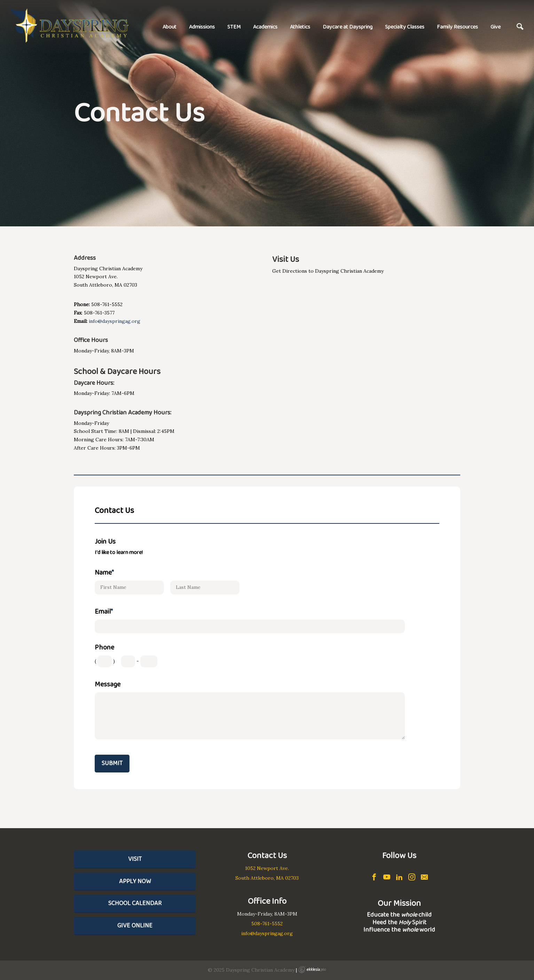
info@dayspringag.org (115, 321)
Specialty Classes (405, 27)
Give (496, 27)
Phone (104, 647)
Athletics (300, 27)
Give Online (135, 925)
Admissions (202, 27)
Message (108, 684)
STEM (234, 27)
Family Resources (457, 27)
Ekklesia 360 (312, 970)
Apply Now (135, 881)
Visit (135, 859)
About (170, 27)
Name (104, 572)
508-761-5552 (267, 924)
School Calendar (135, 903)
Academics (265, 27)
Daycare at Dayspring (348, 27)
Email (104, 611)
